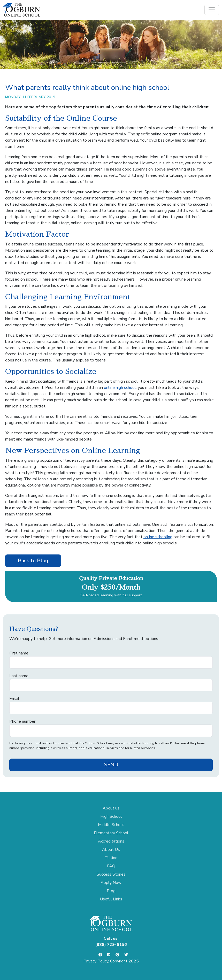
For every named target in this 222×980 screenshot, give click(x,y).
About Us (111, 850)
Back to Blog (33, 561)
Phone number (22, 721)
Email (14, 699)
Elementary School (111, 833)
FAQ (111, 866)
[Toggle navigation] (212, 10)
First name (19, 653)
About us (111, 808)
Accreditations (111, 841)
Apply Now (111, 883)
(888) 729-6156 (111, 945)
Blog (111, 891)
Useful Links (111, 899)
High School (111, 816)
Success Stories (111, 874)
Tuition (111, 858)
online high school (120, 388)
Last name (19, 676)
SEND (111, 765)
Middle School (111, 825)
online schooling (158, 537)
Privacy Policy (96, 961)
